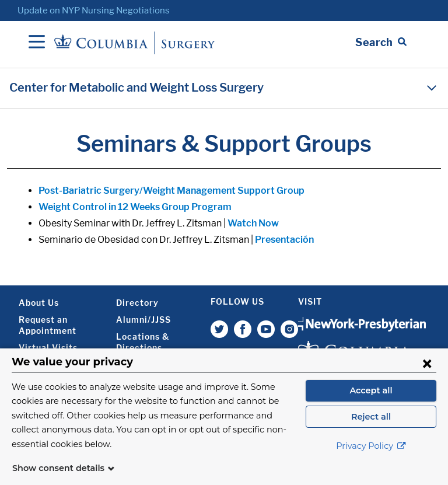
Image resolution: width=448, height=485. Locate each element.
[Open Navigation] (37, 43)
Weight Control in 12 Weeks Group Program (135, 207)
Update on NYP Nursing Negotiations (94, 11)
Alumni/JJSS (143, 320)
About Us (39, 303)
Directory (137, 303)
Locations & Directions (143, 342)
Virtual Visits (48, 348)
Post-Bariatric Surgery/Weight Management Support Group (171, 191)
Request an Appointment (48, 325)
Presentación (284, 240)
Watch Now (253, 223)
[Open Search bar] (381, 43)
